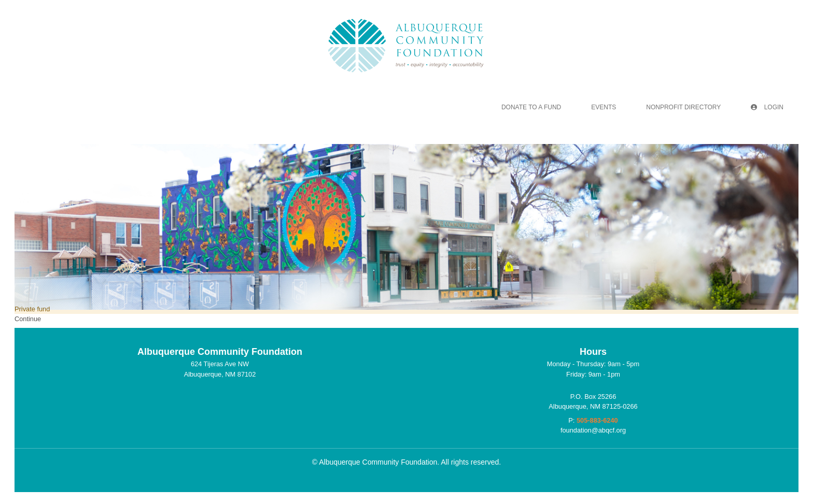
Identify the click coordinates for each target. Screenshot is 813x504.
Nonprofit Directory (683, 107)
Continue (28, 319)
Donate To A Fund (531, 107)
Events (604, 107)
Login (767, 107)
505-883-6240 (597, 420)
